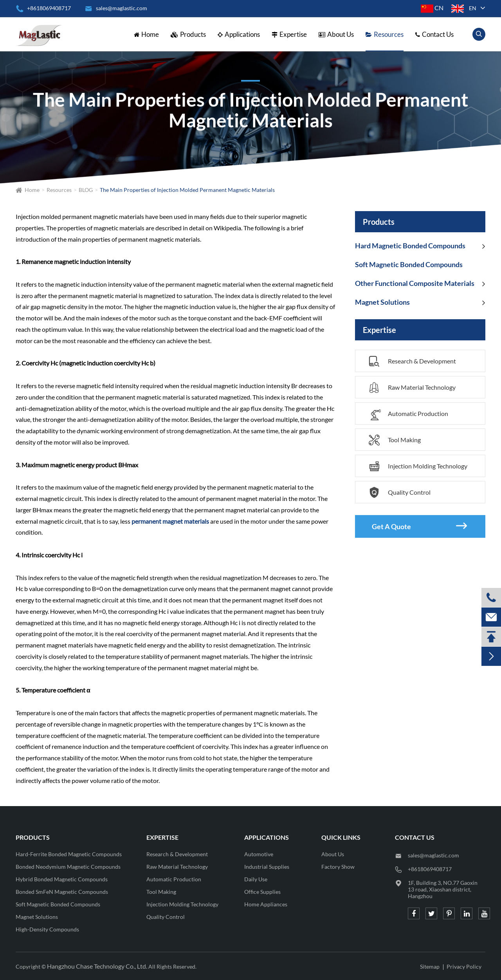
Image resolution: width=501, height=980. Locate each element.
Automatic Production (408, 416)
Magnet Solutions (382, 302)
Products (188, 34)
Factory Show (338, 867)
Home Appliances (266, 904)
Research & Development (412, 362)
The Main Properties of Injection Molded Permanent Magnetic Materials (187, 190)
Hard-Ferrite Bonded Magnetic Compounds (69, 854)
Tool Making (395, 440)
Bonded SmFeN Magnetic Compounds (62, 892)
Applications (239, 34)
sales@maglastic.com (433, 855)
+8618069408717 (43, 8)
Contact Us (434, 34)
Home (146, 34)
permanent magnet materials (170, 521)
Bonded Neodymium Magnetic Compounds (68, 867)
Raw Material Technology (412, 388)
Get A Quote (419, 526)
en (473, 8)
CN (432, 8)
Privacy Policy (464, 966)
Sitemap (430, 966)
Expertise (289, 34)
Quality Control (400, 493)
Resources (385, 34)
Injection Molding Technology (418, 466)
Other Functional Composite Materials (415, 283)
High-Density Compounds (47, 929)
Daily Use (256, 879)
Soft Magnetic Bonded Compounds (409, 264)
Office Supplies (262, 892)
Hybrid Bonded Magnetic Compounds (62, 879)
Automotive (259, 854)
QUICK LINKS (341, 837)
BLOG (86, 190)
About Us (336, 34)
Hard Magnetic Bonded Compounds (410, 246)
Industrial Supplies (267, 867)
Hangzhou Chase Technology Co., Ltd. (97, 966)
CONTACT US (415, 837)
